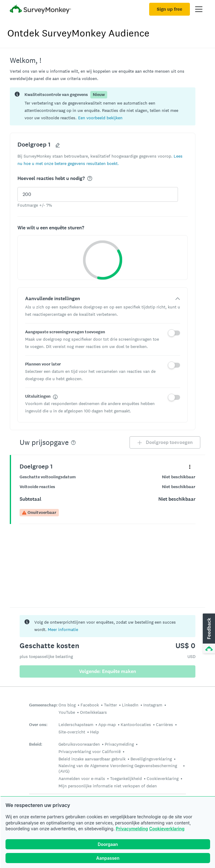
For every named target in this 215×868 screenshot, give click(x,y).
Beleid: (36, 744)
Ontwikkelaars (93, 712)
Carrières (164, 725)
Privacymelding (132, 829)
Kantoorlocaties (136, 725)
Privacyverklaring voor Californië (90, 751)
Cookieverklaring (167, 829)
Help (94, 732)
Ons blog (67, 705)
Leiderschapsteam (76, 725)
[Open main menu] (199, 9)
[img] (90, 178)
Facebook (90, 705)
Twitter (110, 705)
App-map (107, 725)
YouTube (67, 712)
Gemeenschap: (43, 705)
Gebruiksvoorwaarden (79, 744)
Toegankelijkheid (126, 778)
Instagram (153, 705)
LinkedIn (130, 705)
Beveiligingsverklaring (151, 759)
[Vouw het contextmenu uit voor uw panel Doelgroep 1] (190, 467)
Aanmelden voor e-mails (82, 778)
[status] (103, 106)
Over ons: (38, 725)
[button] (100, 118)
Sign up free (170, 9)
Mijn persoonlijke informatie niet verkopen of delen (108, 786)
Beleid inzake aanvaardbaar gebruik (92, 759)
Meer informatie (63, 629)
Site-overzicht (72, 732)
